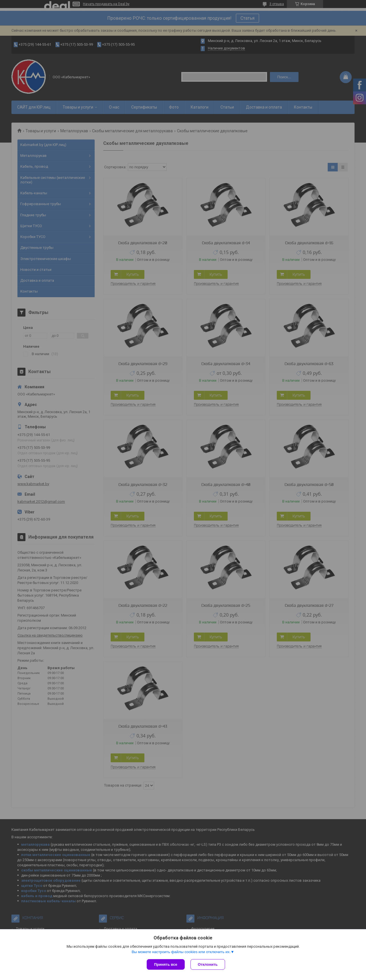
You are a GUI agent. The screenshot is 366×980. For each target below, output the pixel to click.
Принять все (166, 964)
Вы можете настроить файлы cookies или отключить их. (181, 952)
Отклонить (208, 964)
